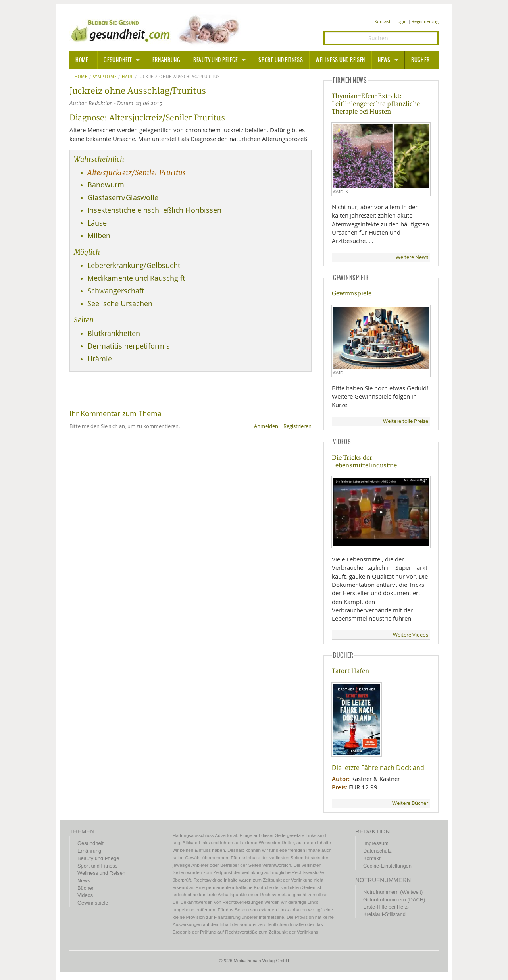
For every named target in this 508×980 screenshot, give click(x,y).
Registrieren (297, 426)
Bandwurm (106, 185)
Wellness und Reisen (340, 60)
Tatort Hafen (350, 671)
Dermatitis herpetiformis (129, 346)
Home (81, 77)
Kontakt (382, 21)
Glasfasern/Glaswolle (123, 198)
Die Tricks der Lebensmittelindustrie (364, 462)
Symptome (105, 77)
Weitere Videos (411, 635)
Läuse (97, 223)
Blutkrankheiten (114, 333)
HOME (82, 60)
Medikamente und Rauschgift (136, 278)
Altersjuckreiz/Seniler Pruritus (137, 173)
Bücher (420, 60)
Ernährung (166, 60)
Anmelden (266, 426)
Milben (99, 236)
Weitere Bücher (410, 803)
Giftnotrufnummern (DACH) (394, 900)
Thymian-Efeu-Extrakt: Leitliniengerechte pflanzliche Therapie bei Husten (376, 104)
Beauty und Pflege (216, 60)
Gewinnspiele (352, 294)
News (384, 60)
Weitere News (412, 257)
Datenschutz (377, 851)
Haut (128, 77)
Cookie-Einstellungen (387, 866)
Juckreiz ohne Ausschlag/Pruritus (179, 77)
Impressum (376, 843)
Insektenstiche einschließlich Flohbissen (154, 210)
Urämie (100, 359)
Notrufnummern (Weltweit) (393, 892)
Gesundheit (118, 60)
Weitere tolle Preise (406, 421)
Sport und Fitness (281, 60)
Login (401, 21)
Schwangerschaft (116, 291)
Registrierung (425, 21)
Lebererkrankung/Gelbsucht (134, 265)
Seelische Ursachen (120, 304)
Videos (85, 895)
